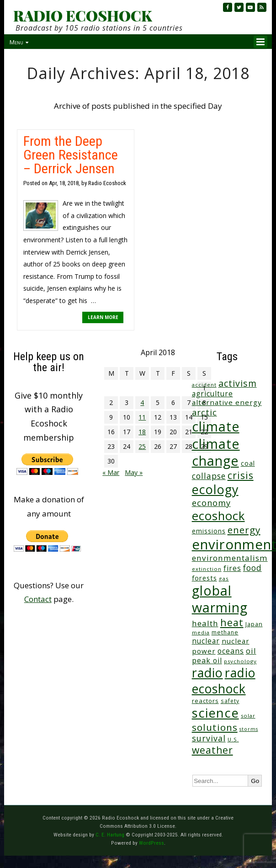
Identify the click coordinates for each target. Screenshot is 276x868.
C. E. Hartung (110, 835)
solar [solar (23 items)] (248, 716)
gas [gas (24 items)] (224, 578)
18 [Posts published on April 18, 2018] (142, 432)
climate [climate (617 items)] (216, 426)
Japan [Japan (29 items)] (254, 624)
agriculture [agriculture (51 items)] (212, 394)
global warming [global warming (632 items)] (220, 599)
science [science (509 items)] (215, 713)
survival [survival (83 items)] (209, 738)
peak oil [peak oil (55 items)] (207, 660)
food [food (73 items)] (252, 568)
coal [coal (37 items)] (248, 463)
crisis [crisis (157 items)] (241, 475)
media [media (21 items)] (201, 632)
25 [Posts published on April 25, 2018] (142, 446)
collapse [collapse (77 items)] (209, 476)
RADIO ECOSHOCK (82, 16)
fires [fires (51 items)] (232, 568)
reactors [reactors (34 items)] (205, 701)
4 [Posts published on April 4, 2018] (142, 402)
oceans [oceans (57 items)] (231, 651)
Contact (38, 599)
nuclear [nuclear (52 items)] (206, 641)
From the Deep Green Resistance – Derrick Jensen (71, 155)
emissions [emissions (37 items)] (209, 531)
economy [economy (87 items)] (211, 503)
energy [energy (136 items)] (244, 530)
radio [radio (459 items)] (207, 673)
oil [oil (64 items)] (251, 651)
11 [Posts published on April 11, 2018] (142, 417)
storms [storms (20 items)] (249, 729)
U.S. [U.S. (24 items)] (233, 739)
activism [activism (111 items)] (238, 383)
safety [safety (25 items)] (230, 701)
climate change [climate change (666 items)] (216, 452)
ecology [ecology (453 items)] (215, 489)
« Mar (111, 472)
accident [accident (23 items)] (204, 385)
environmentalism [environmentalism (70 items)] (230, 558)
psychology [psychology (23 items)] (240, 661)
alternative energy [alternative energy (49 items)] (227, 402)
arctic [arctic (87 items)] (204, 412)
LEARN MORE (103, 317)
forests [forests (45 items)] (204, 578)
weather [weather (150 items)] (212, 750)
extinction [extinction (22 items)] (207, 569)
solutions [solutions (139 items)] (215, 727)
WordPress (151, 843)
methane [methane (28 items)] (225, 632)
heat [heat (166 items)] (232, 622)
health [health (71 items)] (205, 623)
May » (134, 472)
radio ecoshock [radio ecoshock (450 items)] (224, 681)
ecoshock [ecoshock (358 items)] (218, 516)
